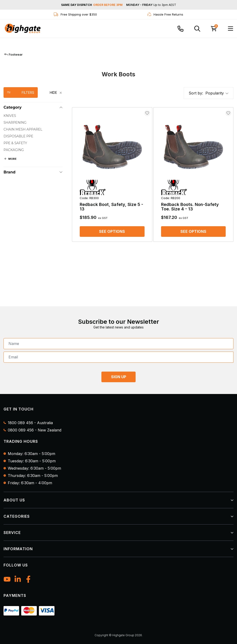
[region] (33, 165)
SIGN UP (119, 377)
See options (112, 231)
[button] (217, 93)
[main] (153, 175)
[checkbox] (33, 116)
